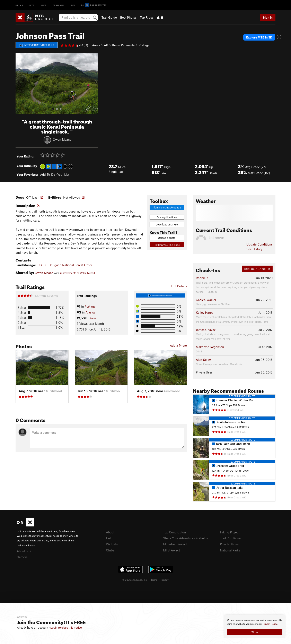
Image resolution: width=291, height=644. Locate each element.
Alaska (90, 312)
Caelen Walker (206, 300)
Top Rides (147, 17)
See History (254, 249)
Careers (22, 557)
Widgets (112, 544)
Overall (93, 318)
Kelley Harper (205, 312)
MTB (32, 5)
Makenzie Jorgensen (210, 347)
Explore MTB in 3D (259, 37)
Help (109, 538)
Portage (144, 45)
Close (255, 632)
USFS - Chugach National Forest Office (65, 265)
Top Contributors (175, 532)
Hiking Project (230, 532)
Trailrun (59, 5)
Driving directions (167, 217)
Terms (154, 580)
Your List (63, 174)
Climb (19, 5)
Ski (73, 5)
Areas (96, 45)
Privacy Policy (270, 624)
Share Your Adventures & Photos (186, 538)
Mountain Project (175, 544)
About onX (24, 551)
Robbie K (202, 278)
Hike (44, 5)
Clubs (110, 550)
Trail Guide (109, 17)
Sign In (268, 17)
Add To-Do (48, 174)
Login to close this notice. (66, 628)
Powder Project (230, 544)
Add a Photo (178, 345)
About (110, 532)
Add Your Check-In (257, 269)
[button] (20, 83)
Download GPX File (167, 224)
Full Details (179, 286)
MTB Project (171, 550)
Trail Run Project (231, 538)
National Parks (230, 550)
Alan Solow (204, 360)
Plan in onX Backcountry (167, 207)
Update (259, 244)
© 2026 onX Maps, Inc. (135, 580)
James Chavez (206, 330)
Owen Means (62, 139)
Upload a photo (167, 238)
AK (106, 45)
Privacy (165, 580)
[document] (255, 627)
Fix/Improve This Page (167, 245)
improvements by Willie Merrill (77, 273)
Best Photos (128, 17)
